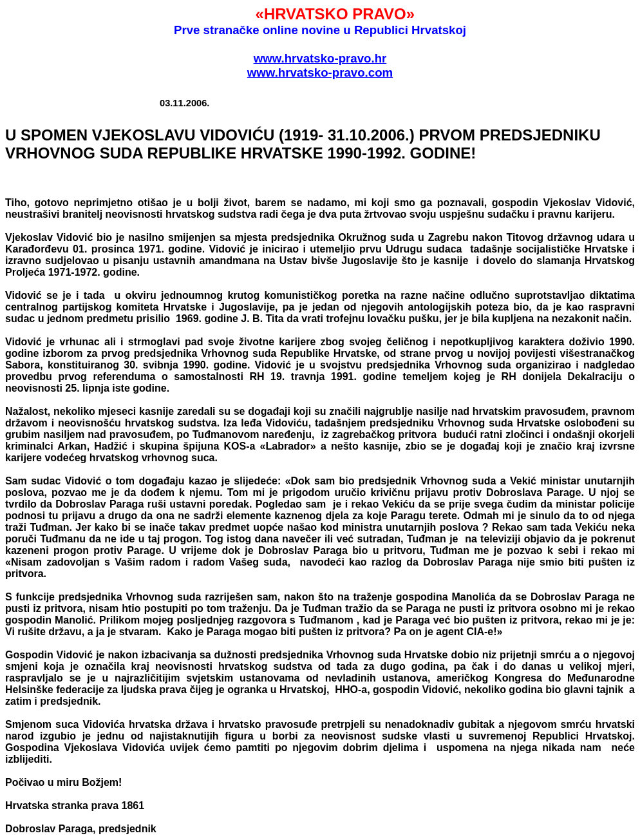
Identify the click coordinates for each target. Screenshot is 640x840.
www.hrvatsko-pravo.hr (320, 58)
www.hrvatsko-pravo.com (320, 72)
